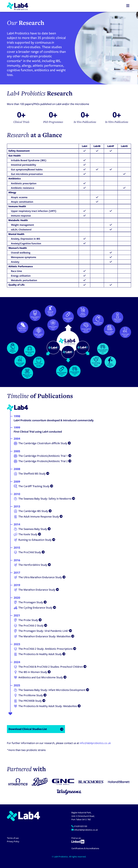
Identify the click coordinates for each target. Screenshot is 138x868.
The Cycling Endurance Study (35, 608)
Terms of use (13, 838)
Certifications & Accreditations (85, 848)
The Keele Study (27, 534)
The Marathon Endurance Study (36, 590)
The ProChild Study (29, 552)
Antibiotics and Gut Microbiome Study (40, 677)
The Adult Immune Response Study (38, 517)
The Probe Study (28, 620)
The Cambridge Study (42, 443)
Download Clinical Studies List (28, 729)
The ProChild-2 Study (30, 625)
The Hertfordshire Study (32, 565)
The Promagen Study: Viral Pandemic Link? (43, 631)
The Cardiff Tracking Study (33, 486)
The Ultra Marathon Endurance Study (40, 577)
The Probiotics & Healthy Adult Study (39, 654)
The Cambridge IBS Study (33, 511)
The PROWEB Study (30, 701)
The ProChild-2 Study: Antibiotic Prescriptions (45, 649)
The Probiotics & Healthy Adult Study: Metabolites (47, 706)
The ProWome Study (30, 695)
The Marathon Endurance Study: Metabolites (44, 636)
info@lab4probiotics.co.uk (95, 743)
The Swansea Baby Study (32, 529)
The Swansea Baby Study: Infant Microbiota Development (51, 690)
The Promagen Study (30, 602)
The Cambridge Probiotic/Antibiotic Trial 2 (42, 461)
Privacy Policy (13, 841)
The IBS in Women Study (32, 672)
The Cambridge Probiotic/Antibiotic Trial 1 (42, 456)
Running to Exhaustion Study (34, 540)
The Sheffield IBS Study (31, 474)
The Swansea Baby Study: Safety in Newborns (44, 499)
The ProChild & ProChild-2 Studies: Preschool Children (50, 667)
